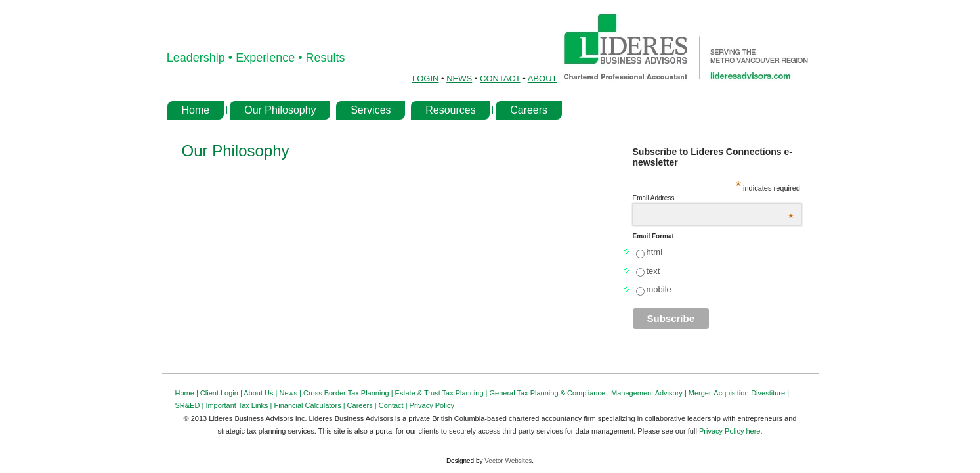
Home (196, 110)
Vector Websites (508, 461)
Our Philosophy (280, 110)
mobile (659, 289)
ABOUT (543, 79)
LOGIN (425, 79)
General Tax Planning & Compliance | (550, 393)
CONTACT (500, 79)
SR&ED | (191, 405)
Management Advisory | (650, 393)
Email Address (713, 198)
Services (371, 110)
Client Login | (222, 393)
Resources (450, 110)
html (655, 252)
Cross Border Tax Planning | (349, 393)
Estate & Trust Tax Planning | (442, 393)
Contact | (394, 405)
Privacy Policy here (730, 431)
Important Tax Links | (240, 405)
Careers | (363, 405)
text (653, 271)
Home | (188, 393)
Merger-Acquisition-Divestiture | (739, 393)
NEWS (459, 79)
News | (291, 393)
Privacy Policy (432, 405)
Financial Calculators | (311, 405)
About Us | (261, 393)
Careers (529, 110)
